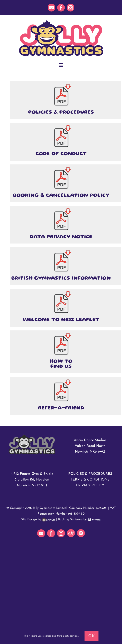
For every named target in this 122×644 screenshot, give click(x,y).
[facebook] (61, 8)
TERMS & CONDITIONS (90, 480)
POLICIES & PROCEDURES (90, 474)
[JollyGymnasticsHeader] (61, 21)
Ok (91, 636)
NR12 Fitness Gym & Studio (32, 474)
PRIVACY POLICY (90, 485)
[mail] (51, 8)
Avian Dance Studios (90, 440)
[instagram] (71, 8)
